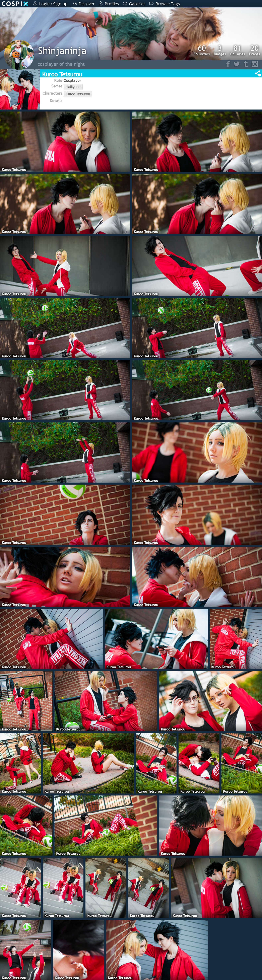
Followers (202, 50)
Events (254, 50)
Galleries (237, 50)
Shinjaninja (62, 50)
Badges (220, 50)
